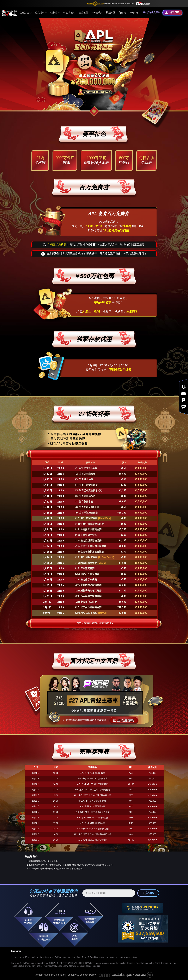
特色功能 (69, 13)
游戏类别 (41, 13)
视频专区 (111, 13)
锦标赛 (55, 13)
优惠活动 (26, 13)
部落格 (122, 13)
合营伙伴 (84, 13)
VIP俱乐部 (97, 13)
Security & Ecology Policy (82, 975)
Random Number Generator (49, 975)
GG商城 (134, 13)
